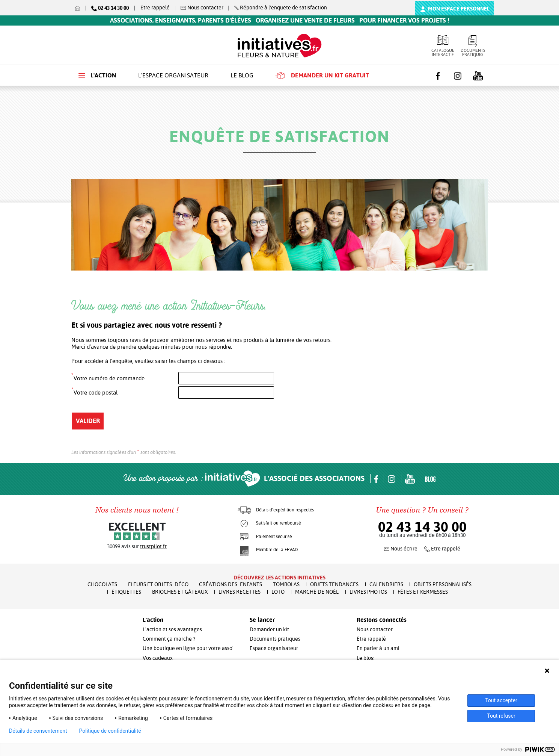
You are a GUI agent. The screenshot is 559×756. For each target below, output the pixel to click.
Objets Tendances (334, 584)
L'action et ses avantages (172, 629)
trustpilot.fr (153, 546)
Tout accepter (501, 700)
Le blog (242, 75)
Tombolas (286, 584)
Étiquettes (126, 592)
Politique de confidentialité (110, 731)
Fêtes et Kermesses (423, 592)
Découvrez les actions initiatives (279, 578)
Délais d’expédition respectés (285, 510)
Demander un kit (269, 629)
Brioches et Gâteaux (180, 592)
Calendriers (386, 584)
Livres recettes (240, 592)
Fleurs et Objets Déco (158, 584)
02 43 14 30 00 (422, 527)
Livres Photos (368, 592)
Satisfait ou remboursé (278, 523)
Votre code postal (94, 391)
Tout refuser (501, 716)
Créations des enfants (231, 584)
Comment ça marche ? (169, 639)
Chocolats (102, 584)
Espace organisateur (274, 648)
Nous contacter (375, 629)
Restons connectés (382, 620)
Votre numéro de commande (108, 377)
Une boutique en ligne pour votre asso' (188, 648)
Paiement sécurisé (274, 537)
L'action (97, 75)
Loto (278, 592)
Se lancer (262, 620)
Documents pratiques (473, 46)
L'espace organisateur (173, 75)
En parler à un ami (378, 648)
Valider (88, 421)
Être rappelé (155, 8)
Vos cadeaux (158, 658)
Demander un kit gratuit (322, 76)
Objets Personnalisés (443, 584)
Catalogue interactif (443, 46)
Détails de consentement (38, 731)
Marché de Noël (317, 592)
